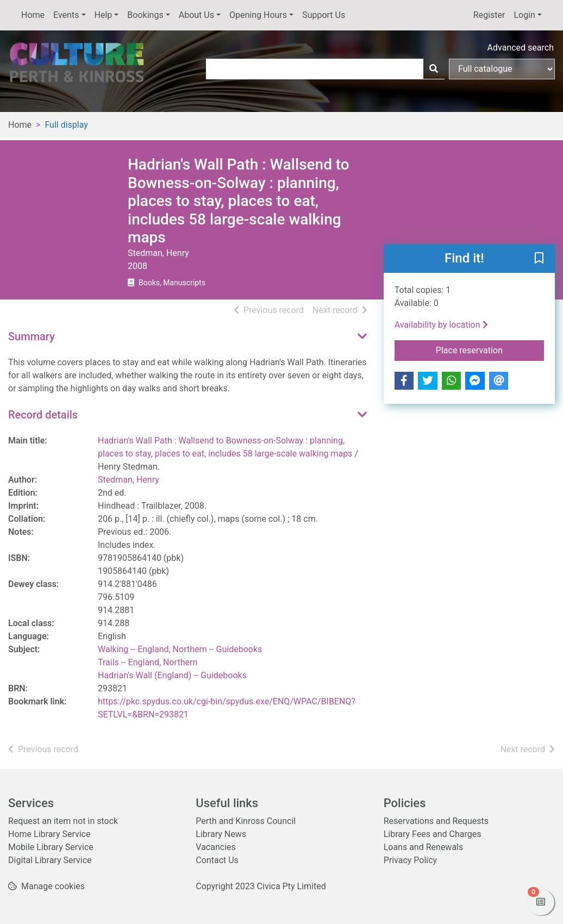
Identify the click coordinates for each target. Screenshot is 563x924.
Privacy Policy (411, 860)
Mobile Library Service (51, 847)
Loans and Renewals (424, 847)
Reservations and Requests (436, 821)
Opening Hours (258, 15)
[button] (539, 259)
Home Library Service (49, 834)
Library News (221, 834)
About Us (196, 15)
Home (33, 15)
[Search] (434, 69)
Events (66, 15)
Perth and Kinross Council (246, 821)
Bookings (145, 15)
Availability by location (441, 325)
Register (489, 15)
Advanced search (521, 48)
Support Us (324, 15)
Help (104, 15)
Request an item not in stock (63, 821)
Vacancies (215, 847)
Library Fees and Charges (433, 834)
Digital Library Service (50, 860)
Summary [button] (32, 336)
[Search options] (502, 69)
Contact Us (217, 860)
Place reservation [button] (490, 349)
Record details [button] (43, 415)
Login (524, 15)
